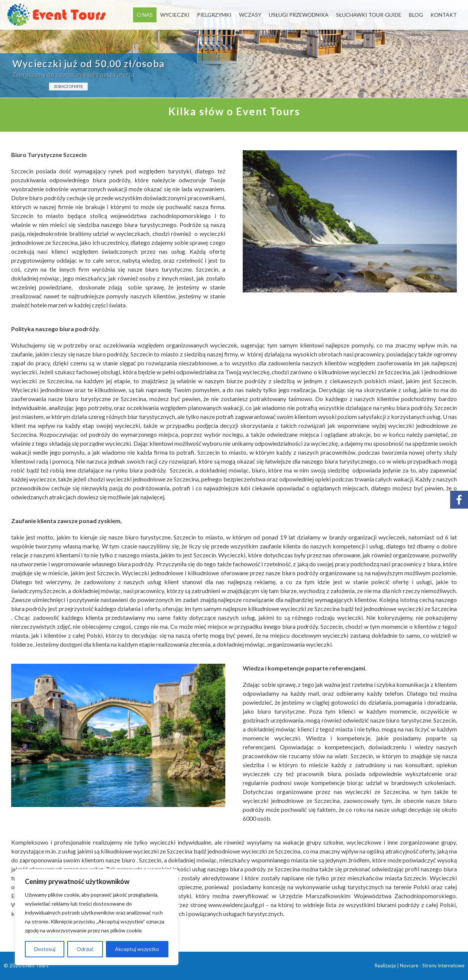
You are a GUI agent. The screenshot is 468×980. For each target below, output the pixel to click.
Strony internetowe (443, 965)
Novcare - (411, 965)
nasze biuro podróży (102, 354)
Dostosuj (45, 949)
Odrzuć (85, 949)
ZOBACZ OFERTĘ (68, 86)
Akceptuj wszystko (137, 949)
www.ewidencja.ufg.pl (236, 905)
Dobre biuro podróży (38, 198)
